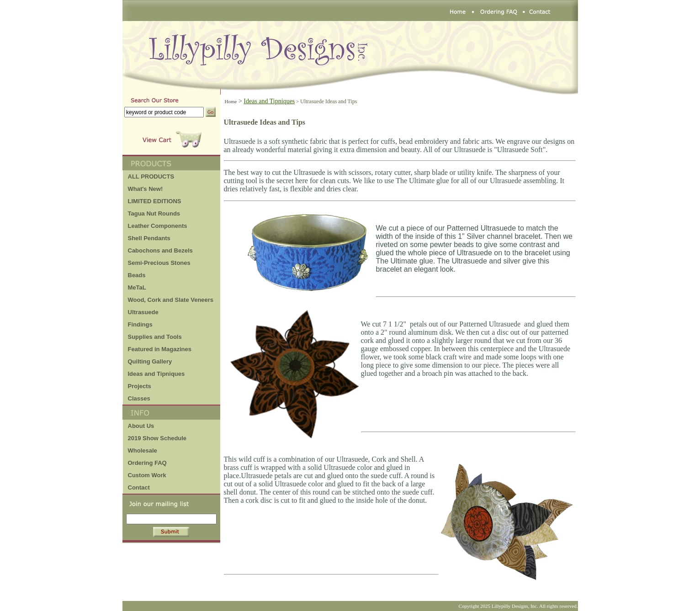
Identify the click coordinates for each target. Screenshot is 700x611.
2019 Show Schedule (157, 438)
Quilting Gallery (150, 361)
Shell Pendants (149, 238)
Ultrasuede (143, 312)
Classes (139, 398)
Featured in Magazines (160, 349)
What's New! (146, 189)
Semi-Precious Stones (159, 263)
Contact (139, 487)
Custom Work (147, 475)
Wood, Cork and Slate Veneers (171, 300)
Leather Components (158, 226)
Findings (140, 324)
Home (231, 101)
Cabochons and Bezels (160, 250)
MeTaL (137, 287)
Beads (137, 275)
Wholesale (143, 450)
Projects (140, 386)
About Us (141, 426)
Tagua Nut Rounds (154, 213)
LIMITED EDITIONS (155, 201)
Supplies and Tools (155, 337)
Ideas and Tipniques (156, 374)
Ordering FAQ (147, 463)
